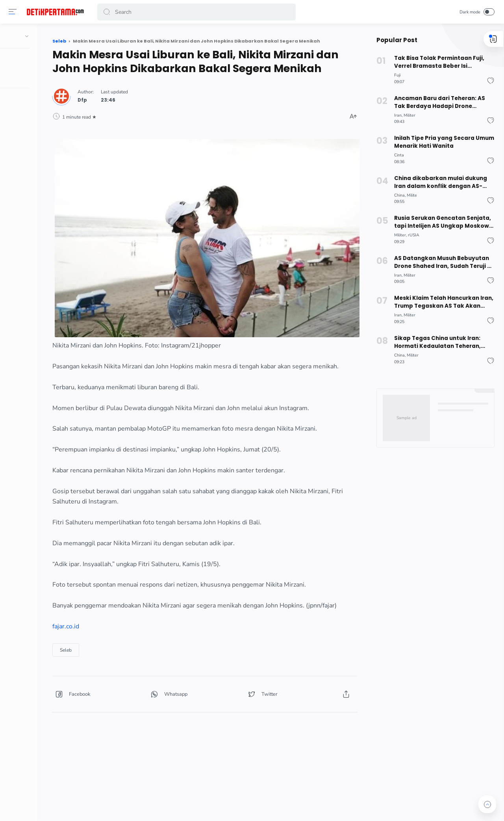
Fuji (395, 75)
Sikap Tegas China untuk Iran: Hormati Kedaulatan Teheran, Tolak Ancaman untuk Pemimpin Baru (438, 342)
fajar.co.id (118, 653)
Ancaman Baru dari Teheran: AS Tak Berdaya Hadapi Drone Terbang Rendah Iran (437, 102)
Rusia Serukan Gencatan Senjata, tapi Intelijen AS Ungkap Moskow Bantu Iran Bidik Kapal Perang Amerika (440, 222)
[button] (14, 12)
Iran (396, 115)
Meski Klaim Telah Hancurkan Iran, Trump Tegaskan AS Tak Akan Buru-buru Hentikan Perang (441, 302)
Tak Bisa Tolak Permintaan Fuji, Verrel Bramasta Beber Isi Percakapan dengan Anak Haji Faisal (436, 62)
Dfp (134, 111)
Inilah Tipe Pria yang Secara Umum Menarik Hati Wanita (442, 142)
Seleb (118, 677)
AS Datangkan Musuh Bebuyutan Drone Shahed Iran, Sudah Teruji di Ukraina (441, 262)
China (397, 195)
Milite (409, 195)
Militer (407, 115)
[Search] (197, 12)
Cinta (397, 155)
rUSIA (411, 235)
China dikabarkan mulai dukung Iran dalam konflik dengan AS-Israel (438, 182)
